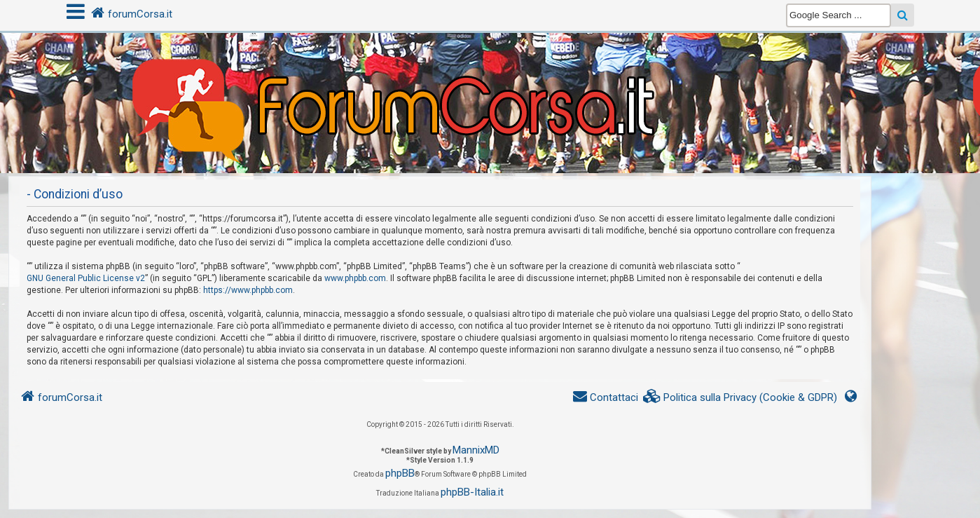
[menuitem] (740, 398)
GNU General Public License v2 (86, 278)
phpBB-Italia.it (472, 492)
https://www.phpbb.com (248, 290)
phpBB (400, 473)
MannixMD (476, 450)
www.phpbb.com (355, 278)
